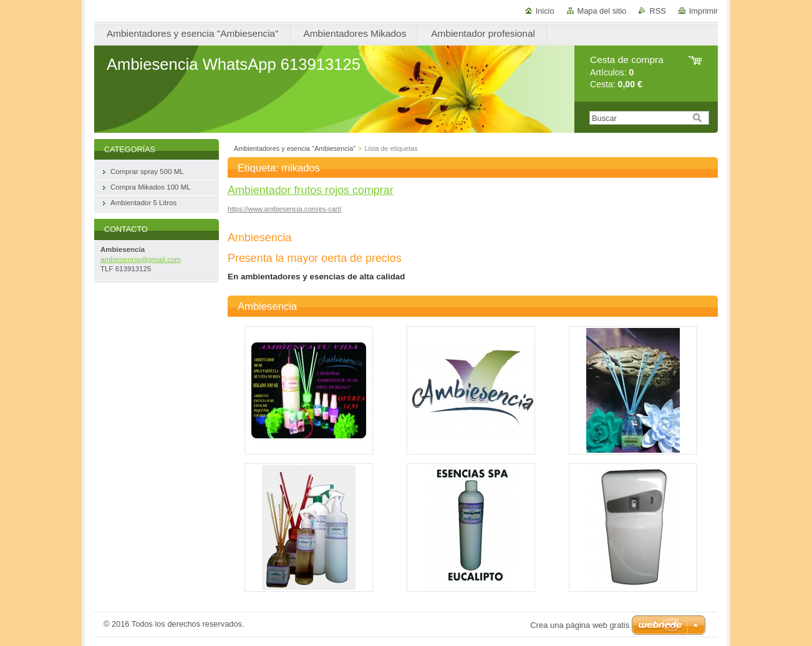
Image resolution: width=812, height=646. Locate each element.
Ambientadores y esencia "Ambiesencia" (295, 148)
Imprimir (703, 11)
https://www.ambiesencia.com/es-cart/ (285, 209)
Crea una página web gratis (580, 625)
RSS (657, 11)
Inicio (545, 11)
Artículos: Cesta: (627, 72)
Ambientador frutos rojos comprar (311, 190)
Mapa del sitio (602, 11)
